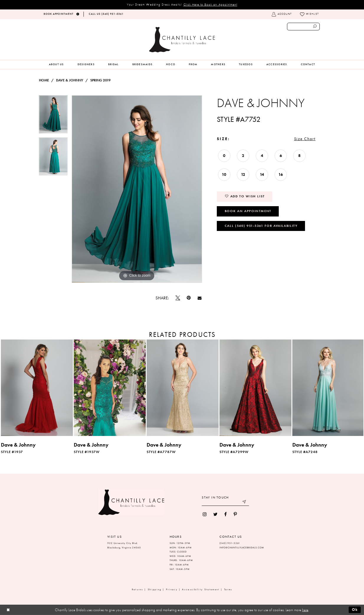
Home (44, 80)
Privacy (172, 589)
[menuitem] (56, 65)
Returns (138, 589)
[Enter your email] (225, 502)
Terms (228, 589)
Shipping (155, 589)
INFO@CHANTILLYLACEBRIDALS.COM (242, 548)
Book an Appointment (248, 211)
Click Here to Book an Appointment (210, 4)
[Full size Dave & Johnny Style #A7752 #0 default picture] (137, 189)
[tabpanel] (53, 116)
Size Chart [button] (305, 139)
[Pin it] (189, 298)
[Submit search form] (315, 27)
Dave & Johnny (70, 80)
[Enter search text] (303, 27)
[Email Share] (199, 298)
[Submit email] (245, 502)
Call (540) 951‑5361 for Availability (261, 226)
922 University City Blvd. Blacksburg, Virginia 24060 (124, 545)
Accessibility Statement (201, 589)
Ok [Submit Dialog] (355, 610)
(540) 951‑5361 (230, 543)
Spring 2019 (100, 80)
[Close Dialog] (8, 610)
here (305, 610)
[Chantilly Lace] (182, 40)
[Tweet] (178, 298)
